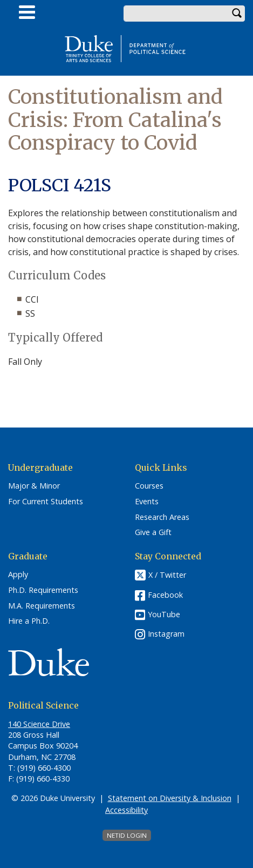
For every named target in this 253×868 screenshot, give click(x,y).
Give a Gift (153, 532)
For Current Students (46, 502)
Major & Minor (34, 486)
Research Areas (162, 517)
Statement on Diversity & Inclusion (170, 798)
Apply (18, 575)
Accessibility (127, 810)
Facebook (165, 595)
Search (237, 14)
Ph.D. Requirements (43, 590)
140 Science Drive (39, 724)
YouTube (164, 614)
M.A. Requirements (42, 606)
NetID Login (127, 835)
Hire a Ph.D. (29, 621)
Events (147, 502)
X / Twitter (167, 575)
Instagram (166, 634)
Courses (149, 486)
